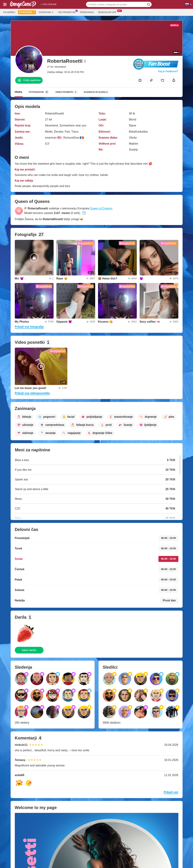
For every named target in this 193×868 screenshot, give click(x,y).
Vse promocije (67, 12)
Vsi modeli (9, 12)
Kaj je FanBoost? (168, 71)
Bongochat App (108, 12)
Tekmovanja (87, 12)
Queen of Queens (101, 208)
